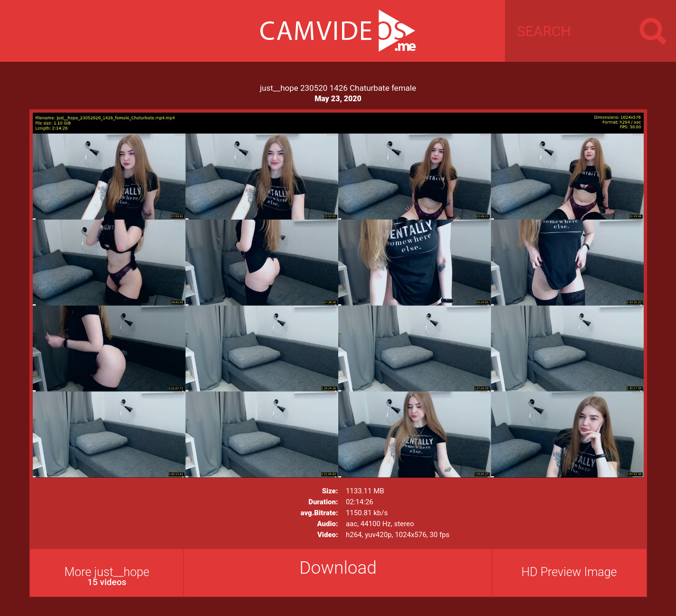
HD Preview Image (569, 572)
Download (338, 568)
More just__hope (107, 576)
